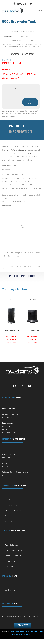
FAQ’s (7, 596)
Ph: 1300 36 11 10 (22, 4)
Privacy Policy (15, 632)
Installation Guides (12, 505)
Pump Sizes (9, 567)
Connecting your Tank (13, 511)
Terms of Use (23, 632)
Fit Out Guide (9, 500)
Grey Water (11, 150)
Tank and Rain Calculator (14, 550)
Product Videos (11, 561)
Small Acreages (10, 590)
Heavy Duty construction (25, 153)
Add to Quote (30, 102)
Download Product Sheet (22, 54)
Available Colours (11, 545)
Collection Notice (33, 632)
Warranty (8, 521)
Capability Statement (13, 556)
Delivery (8, 516)
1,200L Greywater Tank (11, 331)
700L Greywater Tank (32, 331)
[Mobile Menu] (37, 10)
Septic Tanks (24, 150)
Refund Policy (28, 634)
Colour (8, 89)
